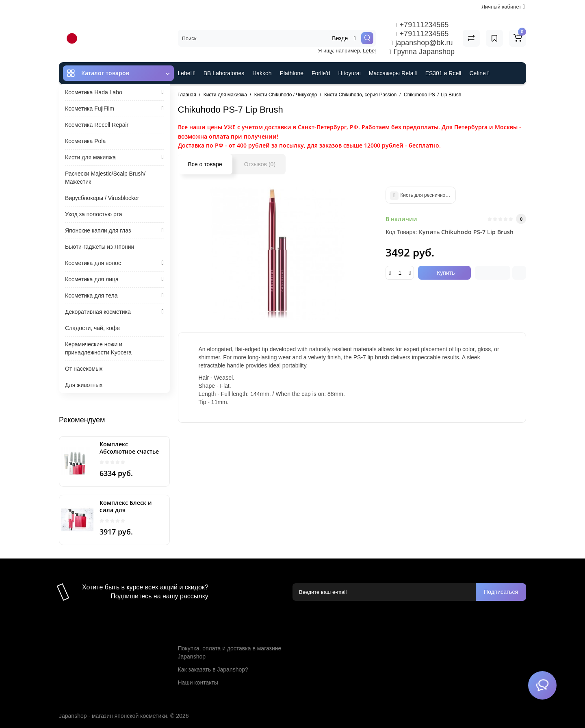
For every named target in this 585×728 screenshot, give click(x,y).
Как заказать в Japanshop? (213, 669)
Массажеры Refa (393, 73)
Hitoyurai (350, 73)
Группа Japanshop (422, 52)
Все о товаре (205, 164)
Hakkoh (262, 73)
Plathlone (292, 73)
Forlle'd (321, 73)
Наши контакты (198, 682)
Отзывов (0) (260, 164)
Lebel (369, 51)
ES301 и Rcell (443, 73)
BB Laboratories (224, 73)
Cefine (479, 73)
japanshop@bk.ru (421, 43)
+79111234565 (422, 25)
